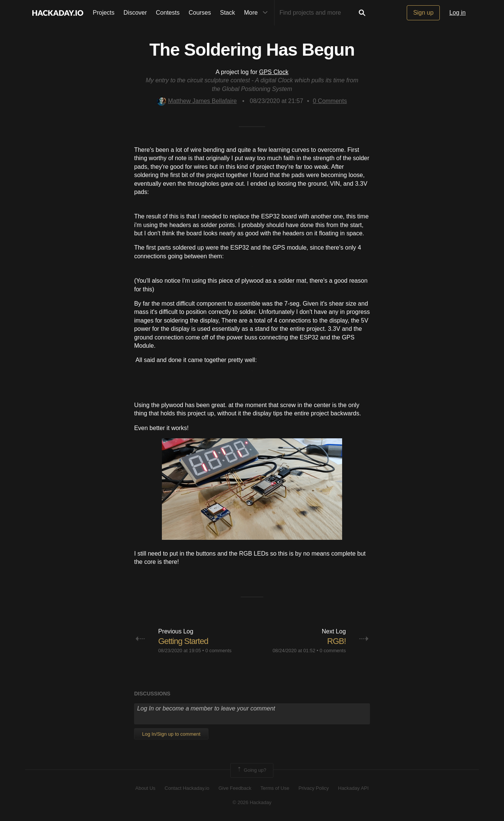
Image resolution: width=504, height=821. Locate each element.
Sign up (423, 13)
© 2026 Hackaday (252, 802)
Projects (104, 13)
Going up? (251, 770)
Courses (200, 13)
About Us (145, 788)
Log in (457, 13)
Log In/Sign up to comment (171, 734)
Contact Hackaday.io (187, 788)
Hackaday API (353, 788)
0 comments (219, 651)
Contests (168, 13)
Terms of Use (275, 788)
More (258, 13)
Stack (228, 13)
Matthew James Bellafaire (197, 101)
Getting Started (183, 641)
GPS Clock (274, 72)
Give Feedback (235, 788)
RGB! (337, 641)
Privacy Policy (314, 788)
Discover (135, 13)
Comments (330, 101)
